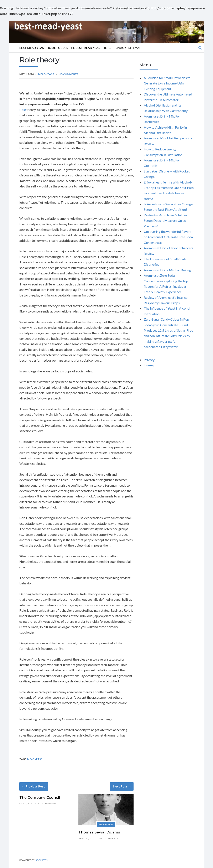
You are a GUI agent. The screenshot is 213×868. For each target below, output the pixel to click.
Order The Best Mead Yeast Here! (85, 48)
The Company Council (40, 797)
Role (23, 110)
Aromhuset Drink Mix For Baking (167, 270)
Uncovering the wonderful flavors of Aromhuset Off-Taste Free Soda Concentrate (168, 237)
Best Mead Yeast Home (38, 48)
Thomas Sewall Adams (99, 832)
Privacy (120, 48)
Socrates (41, 860)
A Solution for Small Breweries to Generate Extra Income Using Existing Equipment (167, 83)
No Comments (68, 74)
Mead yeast (46, 74)
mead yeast (35, 759)
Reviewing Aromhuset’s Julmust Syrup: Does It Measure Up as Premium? (166, 221)
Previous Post (34, 786)
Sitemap (135, 48)
